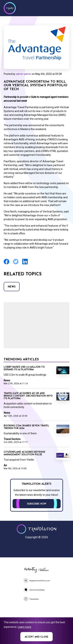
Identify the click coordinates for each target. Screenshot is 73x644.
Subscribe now (37, 504)
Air (5, 465)
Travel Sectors (12, 439)
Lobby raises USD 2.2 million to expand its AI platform (24, 368)
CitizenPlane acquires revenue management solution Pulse (24, 453)
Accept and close (36, 637)
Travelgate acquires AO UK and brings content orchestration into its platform (28, 396)
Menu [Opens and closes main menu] (66, 8)
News (12, 287)
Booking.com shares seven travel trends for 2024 (26, 427)
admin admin (24, 74)
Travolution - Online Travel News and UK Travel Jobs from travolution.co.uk (36, 529)
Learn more (24, 627)
